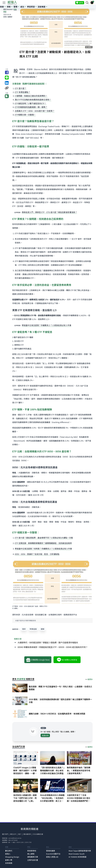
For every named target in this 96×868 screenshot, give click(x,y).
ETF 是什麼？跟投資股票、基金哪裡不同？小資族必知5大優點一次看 (44, 538)
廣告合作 (13, 834)
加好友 (80, 3)
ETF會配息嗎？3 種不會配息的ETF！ (31, 103)
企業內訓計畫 (33, 860)
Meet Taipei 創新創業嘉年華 (80, 851)
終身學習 (21, 679)
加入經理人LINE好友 (67, 660)
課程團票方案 (33, 857)
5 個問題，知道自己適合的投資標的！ (31, 96)
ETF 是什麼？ (21, 88)
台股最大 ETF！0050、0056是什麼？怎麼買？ (35, 111)
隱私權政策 (27, 834)
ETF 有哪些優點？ (23, 92)
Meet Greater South (77, 854)
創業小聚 (9, 860)
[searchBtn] (87, 3)
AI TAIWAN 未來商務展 (77, 857)
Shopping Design (12, 857)
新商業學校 (32, 851)
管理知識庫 (51, 851)
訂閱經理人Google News (38, 660)
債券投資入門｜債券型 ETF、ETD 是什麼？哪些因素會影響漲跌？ (49, 212)
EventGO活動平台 (53, 854)
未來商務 (9, 863)
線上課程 (31, 854)
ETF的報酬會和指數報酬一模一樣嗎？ (31, 107)
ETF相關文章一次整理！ (25, 115)
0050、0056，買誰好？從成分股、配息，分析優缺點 (37, 554)
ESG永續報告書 (38, 834)
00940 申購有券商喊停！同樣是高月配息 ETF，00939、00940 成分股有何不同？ (53, 647)
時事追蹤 (33, 629)
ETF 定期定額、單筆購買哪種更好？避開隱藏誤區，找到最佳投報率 (43, 543)
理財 (24, 629)
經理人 (8, 854)
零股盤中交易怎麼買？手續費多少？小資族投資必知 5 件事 (47, 325)
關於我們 (5, 834)
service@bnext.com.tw (15, 838)
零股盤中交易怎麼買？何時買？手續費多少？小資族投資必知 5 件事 (43, 549)
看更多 (90, 679)
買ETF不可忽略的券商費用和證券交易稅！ (33, 100)
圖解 (43, 629)
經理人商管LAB (52, 857)
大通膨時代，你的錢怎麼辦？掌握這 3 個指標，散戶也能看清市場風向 (48, 642)
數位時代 (9, 851)
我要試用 (45, 735)
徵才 (20, 834)
